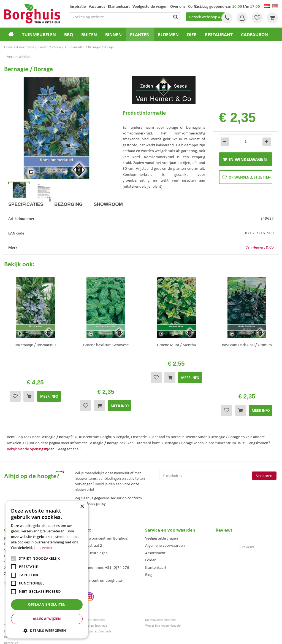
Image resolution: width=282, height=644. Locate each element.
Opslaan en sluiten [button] (47, 604)
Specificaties (26, 223)
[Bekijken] (272, 18)
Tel (227, 18)
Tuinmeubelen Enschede (91, 602)
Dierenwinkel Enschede (161, 596)
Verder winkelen (20, 56)
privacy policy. (95, 479)
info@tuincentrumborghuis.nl (99, 557)
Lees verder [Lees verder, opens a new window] (43, 548)
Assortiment (155, 529)
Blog (149, 551)
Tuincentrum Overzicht (172, 635)
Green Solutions (142, 635)
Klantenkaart (156, 543)
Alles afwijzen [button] (47, 619)
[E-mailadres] (219, 452)
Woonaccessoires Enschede (93, 608)
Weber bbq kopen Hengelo (163, 602)
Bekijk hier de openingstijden (31, 425)
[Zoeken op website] (125, 17)
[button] (47, 630)
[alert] (47, 570)
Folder (150, 536)
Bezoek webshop (205, 17)
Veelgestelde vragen (162, 514)
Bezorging (68, 223)
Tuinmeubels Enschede (90, 596)
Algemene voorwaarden (165, 522)
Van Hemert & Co (260, 266)
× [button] (82, 507)
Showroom (108, 223)
